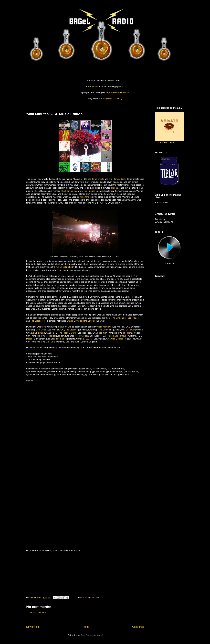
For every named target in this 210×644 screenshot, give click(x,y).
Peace (136, 318)
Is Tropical (51, 336)
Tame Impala (98, 179)
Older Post (138, 627)
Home (86, 627)
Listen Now (169, 264)
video (99, 598)
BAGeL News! (162, 203)
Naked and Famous (117, 336)
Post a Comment (38, 613)
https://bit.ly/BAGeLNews (118, 92)
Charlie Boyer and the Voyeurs (81, 321)
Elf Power (130, 330)
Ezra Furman (37, 333)
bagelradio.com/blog (113, 98)
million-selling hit (64, 267)
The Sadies (61, 339)
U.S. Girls (51, 342)
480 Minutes (89, 598)
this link (95, 87)
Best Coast (41, 330)
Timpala (115, 188)
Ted (38, 598)
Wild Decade (117, 339)
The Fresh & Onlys (67, 333)
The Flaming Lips (117, 179)
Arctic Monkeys (104, 327)
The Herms (128, 333)
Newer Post (33, 627)
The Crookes (36, 321)
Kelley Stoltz (81, 336)
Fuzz (129, 318)
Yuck (77, 342)
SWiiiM (89, 339)
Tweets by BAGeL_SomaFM (164, 220)
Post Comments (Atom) (92, 635)
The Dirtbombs (119, 318)
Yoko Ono (85, 197)
